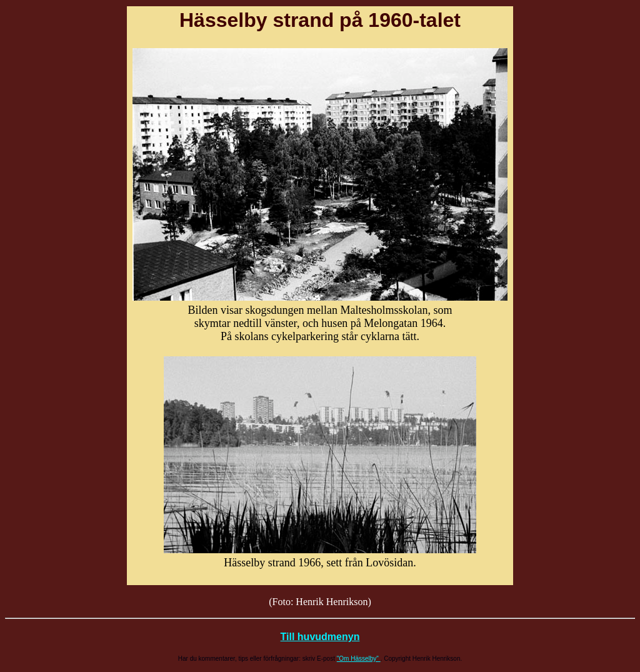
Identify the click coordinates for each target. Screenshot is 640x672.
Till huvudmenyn (320, 637)
